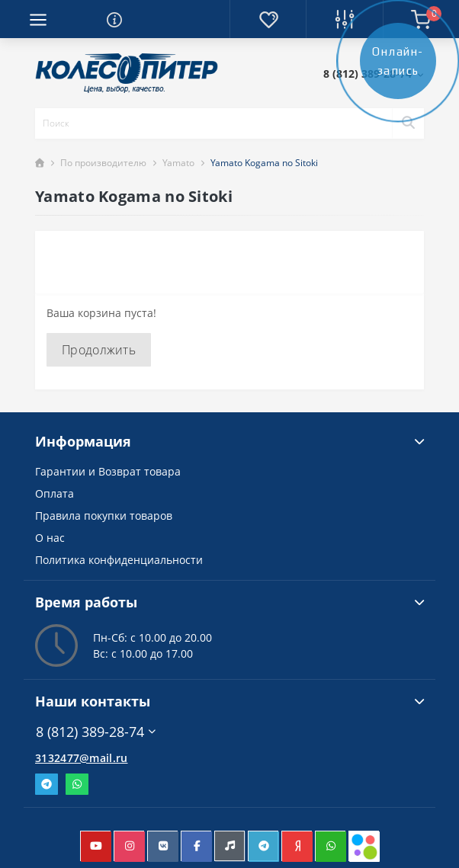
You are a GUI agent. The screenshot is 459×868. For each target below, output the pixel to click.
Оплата (55, 493)
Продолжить (99, 350)
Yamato (178, 163)
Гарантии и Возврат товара (108, 471)
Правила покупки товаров (104, 516)
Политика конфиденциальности (119, 560)
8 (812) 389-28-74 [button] (96, 732)
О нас (50, 538)
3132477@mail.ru (82, 758)
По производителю (103, 163)
